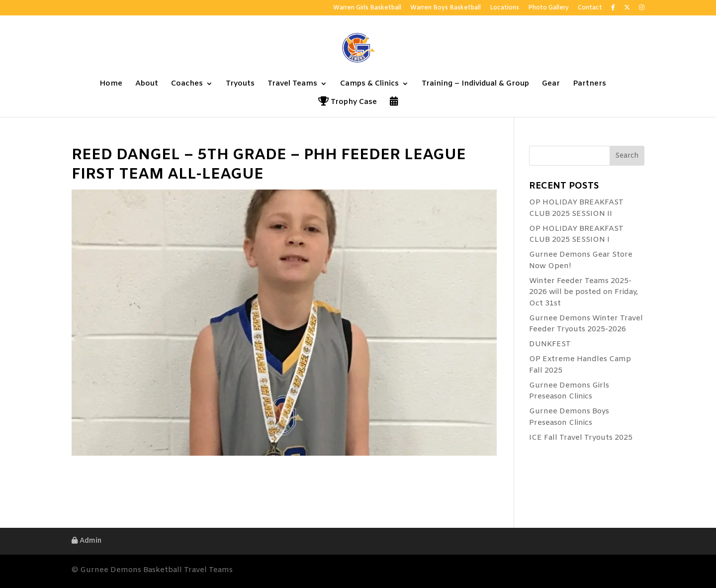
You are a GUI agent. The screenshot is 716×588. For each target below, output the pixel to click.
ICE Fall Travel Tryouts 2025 (581, 438)
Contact (590, 8)
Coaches (187, 84)
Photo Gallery (548, 8)
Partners (589, 84)
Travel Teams (292, 84)
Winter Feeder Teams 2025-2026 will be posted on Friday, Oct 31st (583, 292)
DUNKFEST (550, 344)
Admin (87, 541)
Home (111, 84)
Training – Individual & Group (475, 84)
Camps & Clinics (369, 84)
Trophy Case (348, 103)
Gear (551, 84)
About (147, 84)
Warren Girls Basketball (367, 8)
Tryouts (240, 84)
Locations (504, 8)
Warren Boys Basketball (446, 8)
